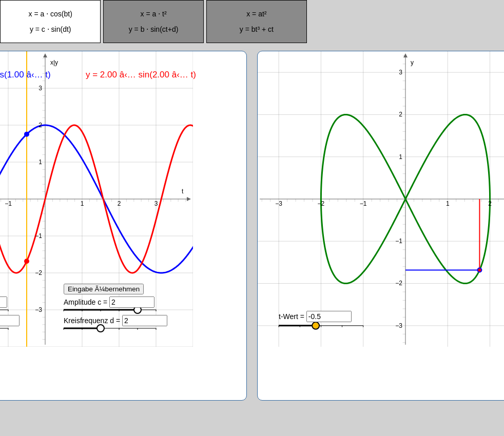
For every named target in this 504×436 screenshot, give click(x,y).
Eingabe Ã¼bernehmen (104, 289)
